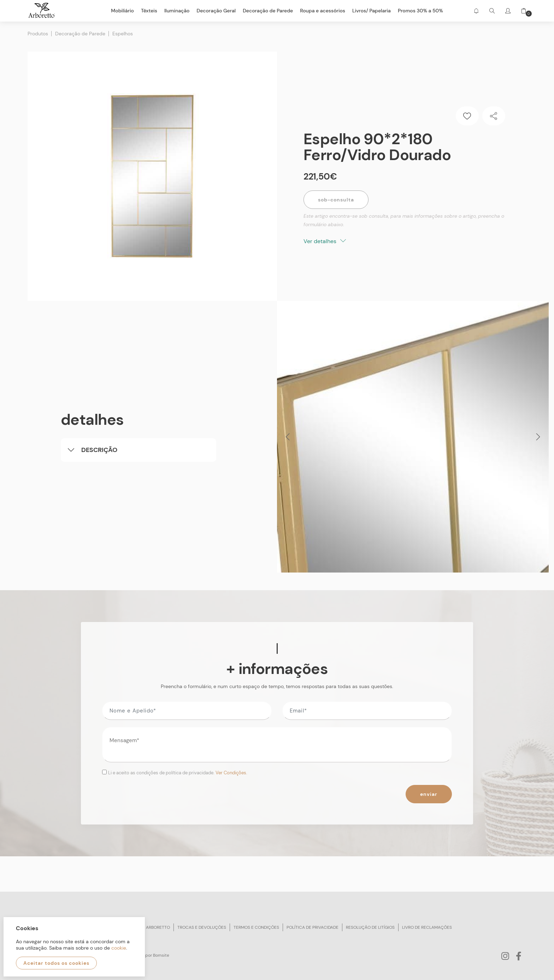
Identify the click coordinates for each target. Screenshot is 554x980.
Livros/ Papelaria (372, 11)
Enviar (429, 794)
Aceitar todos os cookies (56, 963)
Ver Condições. (231, 773)
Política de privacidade (313, 927)
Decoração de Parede (80, 34)
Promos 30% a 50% (420, 11)
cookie (119, 948)
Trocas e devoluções (202, 927)
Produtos (38, 34)
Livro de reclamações (427, 927)
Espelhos (123, 34)
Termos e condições (256, 927)
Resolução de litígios (370, 927)
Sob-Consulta (336, 200)
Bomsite (161, 955)
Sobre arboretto (151, 927)
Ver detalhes (325, 241)
